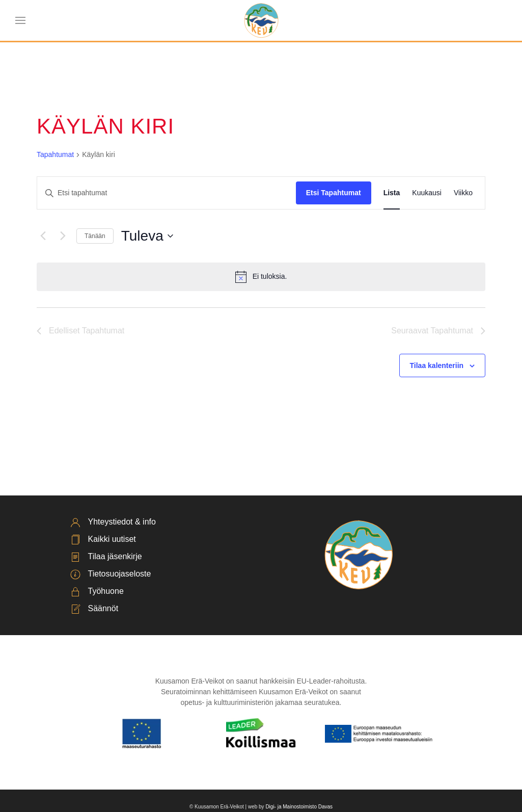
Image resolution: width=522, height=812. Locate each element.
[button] (20, 20)
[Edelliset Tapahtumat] (43, 236)
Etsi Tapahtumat (334, 193)
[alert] (261, 277)
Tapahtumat (55, 154)
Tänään (95, 236)
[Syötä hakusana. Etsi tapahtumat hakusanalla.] (167, 193)
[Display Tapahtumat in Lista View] (392, 193)
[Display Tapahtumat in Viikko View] (463, 193)
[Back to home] (261, 20)
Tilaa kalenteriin (437, 365)
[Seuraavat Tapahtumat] (63, 236)
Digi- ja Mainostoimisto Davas (299, 807)
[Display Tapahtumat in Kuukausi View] (427, 193)
